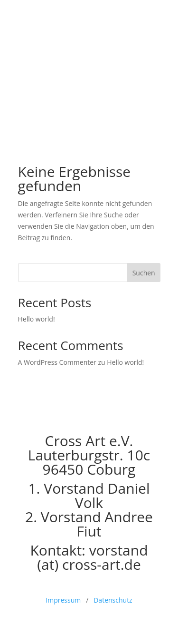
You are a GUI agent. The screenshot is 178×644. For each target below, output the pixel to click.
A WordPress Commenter (57, 362)
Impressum (63, 600)
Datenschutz (113, 600)
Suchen (144, 273)
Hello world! (37, 319)
